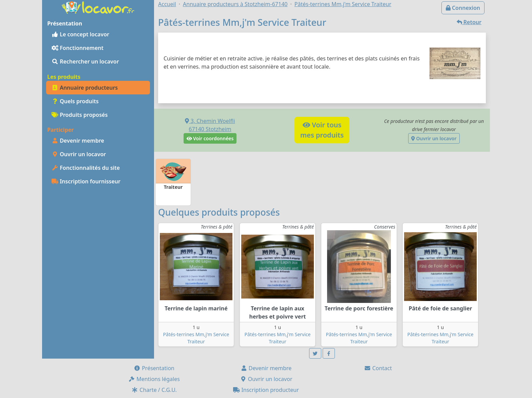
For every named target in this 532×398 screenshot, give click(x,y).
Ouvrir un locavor (79, 154)
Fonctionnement (78, 48)
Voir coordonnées (210, 138)
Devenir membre (78, 141)
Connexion (463, 8)
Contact (378, 368)
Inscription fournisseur (86, 181)
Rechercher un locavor (85, 61)
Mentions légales (154, 379)
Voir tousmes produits (322, 130)
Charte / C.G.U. (154, 390)
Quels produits (75, 101)
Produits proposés (80, 115)
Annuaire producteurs (85, 88)
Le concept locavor (80, 34)
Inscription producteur (266, 390)
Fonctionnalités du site (86, 168)
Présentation (154, 368)
